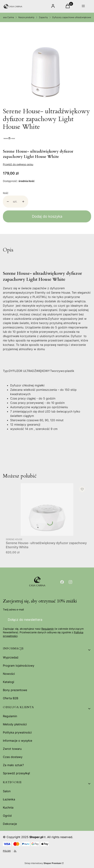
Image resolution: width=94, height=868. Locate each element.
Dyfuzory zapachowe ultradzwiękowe (72, 17)
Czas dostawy (13, 757)
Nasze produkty (26, 17)
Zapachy (43, 17)
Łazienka (9, 799)
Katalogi (9, 682)
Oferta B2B (11, 698)
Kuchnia (8, 807)
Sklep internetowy (43, 863)
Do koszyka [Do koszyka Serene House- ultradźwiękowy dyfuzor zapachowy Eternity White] (82, 529)
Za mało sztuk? (13, 765)
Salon (7, 791)
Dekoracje (10, 824)
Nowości (9, 674)
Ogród (7, 816)
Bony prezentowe (15, 690)
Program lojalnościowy (19, 666)
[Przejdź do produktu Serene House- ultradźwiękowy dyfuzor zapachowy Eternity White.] (47, 509)
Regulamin (48, 629)
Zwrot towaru (12, 749)
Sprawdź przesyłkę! (16, 773)
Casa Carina (8, 17)
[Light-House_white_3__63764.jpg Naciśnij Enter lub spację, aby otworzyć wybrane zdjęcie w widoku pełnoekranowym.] (46, 65)
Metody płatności (15, 724)
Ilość (6, 193)
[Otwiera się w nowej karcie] (62, 582)
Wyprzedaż (11, 657)
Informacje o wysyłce (18, 741)
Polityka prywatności (17, 732)
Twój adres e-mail (13, 609)
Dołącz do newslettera (25, 619)
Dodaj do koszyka (47, 216)
